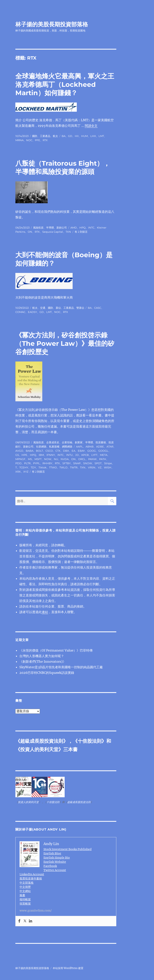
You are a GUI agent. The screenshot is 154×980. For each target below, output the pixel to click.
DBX (66, 451)
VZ (100, 467)
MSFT (38, 459)
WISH (108, 467)
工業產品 (45, 136)
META (104, 455)
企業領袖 (67, 442)
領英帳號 (25, 904)
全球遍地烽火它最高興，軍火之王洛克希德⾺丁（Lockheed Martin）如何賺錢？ (65, 84)
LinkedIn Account (32, 874)
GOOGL (103, 451)
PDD (18, 463)
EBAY (81, 451)
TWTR (74, 467)
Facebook (50, 866)
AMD (74, 228)
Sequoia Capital (53, 232)
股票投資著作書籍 (31, 878)
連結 (45, 612)
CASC (98, 308)
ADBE (100, 447)
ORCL (82, 459)
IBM (41, 455)
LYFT (94, 455)
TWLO (63, 467)
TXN (68, 232)
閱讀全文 (91, 126)
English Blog (52, 853)
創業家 (79, 442)
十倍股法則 (90, 741)
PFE (38, 140)
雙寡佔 (80, 308)
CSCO (49, 451)
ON (30, 232)
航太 (55, 136)
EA (73, 451)
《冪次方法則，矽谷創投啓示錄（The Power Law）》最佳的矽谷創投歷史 (65, 343)
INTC (91, 228)
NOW (48, 459)
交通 (43, 308)
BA (64, 136)
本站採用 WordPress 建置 (68, 968)
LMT (101, 136)
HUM (84, 136)
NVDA (65, 459)
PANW (92, 459)
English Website (55, 862)
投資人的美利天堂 (39, 749)
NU (56, 459)
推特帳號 (25, 899)
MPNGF (20, 459)
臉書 (22, 895)
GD (70, 136)
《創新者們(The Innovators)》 (43, 661)
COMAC (20, 312)
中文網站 (25, 891)
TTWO (53, 467)
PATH (103, 459)
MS (30, 459)
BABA (30, 451)
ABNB (90, 447)
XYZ (26, 472)
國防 (35, 136)
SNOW (88, 463)
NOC (29, 140)
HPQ (82, 228)
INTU (69, 455)
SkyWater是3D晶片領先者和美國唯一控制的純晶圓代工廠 (61, 667)
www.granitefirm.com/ (36, 911)
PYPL (37, 463)
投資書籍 (101, 442)
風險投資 (38, 228)
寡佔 (58, 308)
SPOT (98, 463)
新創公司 (62, 228)
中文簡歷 (25, 887)
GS (17, 455)
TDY (33, 467)
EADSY (32, 312)
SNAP (77, 463)
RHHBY (47, 463)
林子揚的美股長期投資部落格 (52, 24)
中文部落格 (27, 883)
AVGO (19, 451)
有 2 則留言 (81, 232)
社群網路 (41, 447)
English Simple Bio (57, 858)
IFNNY (51, 455)
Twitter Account (55, 870)
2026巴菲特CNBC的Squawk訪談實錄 (47, 673)
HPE (24, 455)
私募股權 (54, 447)
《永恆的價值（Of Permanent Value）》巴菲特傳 (56, 650)
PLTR (27, 463)
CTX (58, 451)
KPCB (85, 455)
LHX (93, 136)
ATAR (110, 447)
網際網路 (67, 447)
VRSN (92, 467)
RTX (45, 140)
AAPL (79, 447)
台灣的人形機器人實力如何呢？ (42, 656)
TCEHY (24, 467)
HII (77, 136)
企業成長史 (53, 442)
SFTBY (67, 463)
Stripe (108, 463)
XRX (18, 472)
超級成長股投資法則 (42, 741)
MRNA (19, 140)
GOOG (92, 451)
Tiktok (42, 467)
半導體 (50, 228)
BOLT (39, 451)
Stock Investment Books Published (68, 849)
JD (77, 455)
